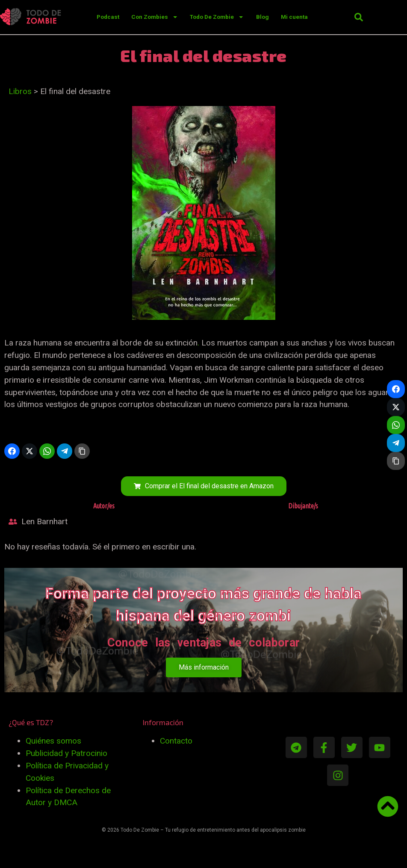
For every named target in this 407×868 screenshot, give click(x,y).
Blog (262, 17)
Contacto (176, 741)
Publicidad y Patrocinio (66, 753)
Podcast (108, 17)
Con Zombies (155, 17)
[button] (359, 17)
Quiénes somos (53, 741)
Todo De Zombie (217, 17)
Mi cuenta (294, 17)
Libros (20, 91)
